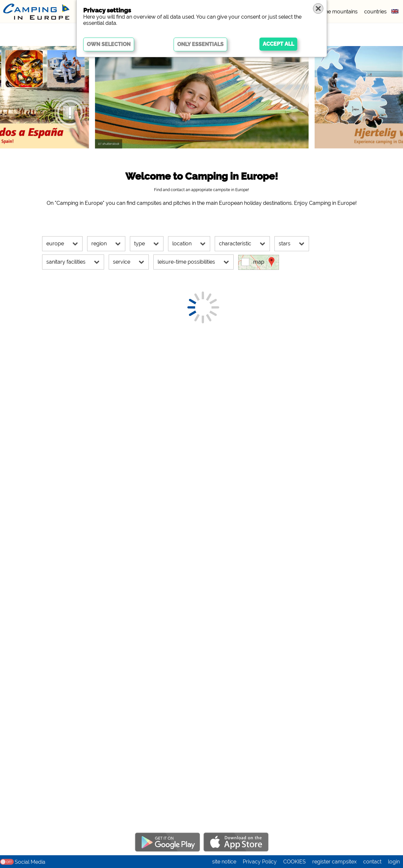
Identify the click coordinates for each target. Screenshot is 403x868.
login (394, 862)
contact (372, 862)
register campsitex (334, 862)
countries (375, 12)
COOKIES (294, 862)
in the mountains (338, 12)
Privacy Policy (260, 862)
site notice (224, 862)
